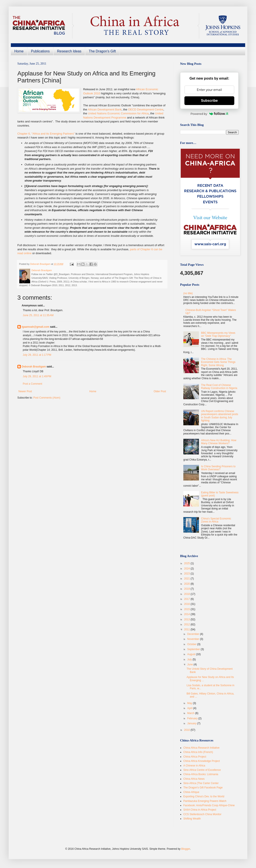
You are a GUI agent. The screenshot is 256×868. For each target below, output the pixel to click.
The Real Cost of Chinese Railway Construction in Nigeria (219, 387)
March (191, 713)
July (190, 659)
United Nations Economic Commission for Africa (118, 113)
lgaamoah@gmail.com (35, 327)
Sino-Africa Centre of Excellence (202, 770)
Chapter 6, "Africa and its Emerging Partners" (46, 134)
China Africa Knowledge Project (202, 761)
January (192, 723)
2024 (187, 569)
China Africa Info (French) (198, 752)
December (194, 634)
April (190, 708)
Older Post (160, 391)
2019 (187, 589)
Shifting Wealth (192, 819)
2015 (187, 609)
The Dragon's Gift (102, 51)
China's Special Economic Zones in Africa (216, 520)
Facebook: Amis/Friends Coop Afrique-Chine (209, 805)
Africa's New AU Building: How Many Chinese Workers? (219, 442)
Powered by (209, 114)
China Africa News (194, 779)
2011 (187, 629)
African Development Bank (105, 109)
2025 (187, 563)
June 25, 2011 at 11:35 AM (38, 315)
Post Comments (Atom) (47, 398)
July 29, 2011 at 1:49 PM (37, 376)
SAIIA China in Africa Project (200, 810)
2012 (187, 624)
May (190, 703)
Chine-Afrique (191, 792)
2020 (187, 584)
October (192, 644)
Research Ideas (69, 51)
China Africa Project (195, 757)
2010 (187, 730)
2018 (187, 594)
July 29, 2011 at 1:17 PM (37, 355)
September (194, 649)
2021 (187, 579)
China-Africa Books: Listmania (201, 774)
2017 (187, 599)
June (190, 664)
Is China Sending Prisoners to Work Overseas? (218, 468)
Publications (40, 51)
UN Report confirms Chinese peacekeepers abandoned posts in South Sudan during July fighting (220, 416)
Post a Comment (32, 384)
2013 (187, 619)
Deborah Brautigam (34, 367)
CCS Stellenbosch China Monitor (202, 814)
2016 (187, 604)
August (192, 654)
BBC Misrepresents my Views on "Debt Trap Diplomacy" (218, 334)
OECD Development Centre (146, 109)
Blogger (186, 849)
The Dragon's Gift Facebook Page (203, 788)
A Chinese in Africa (194, 766)
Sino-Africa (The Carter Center (201, 783)
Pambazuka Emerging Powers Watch (205, 801)
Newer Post (25, 391)
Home (19, 51)
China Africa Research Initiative (201, 748)
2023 (187, 574)
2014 (187, 614)
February (193, 718)
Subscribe (209, 101)
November (194, 639)
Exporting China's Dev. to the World (204, 796)
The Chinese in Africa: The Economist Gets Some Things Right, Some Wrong (218, 362)
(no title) (188, 293)
